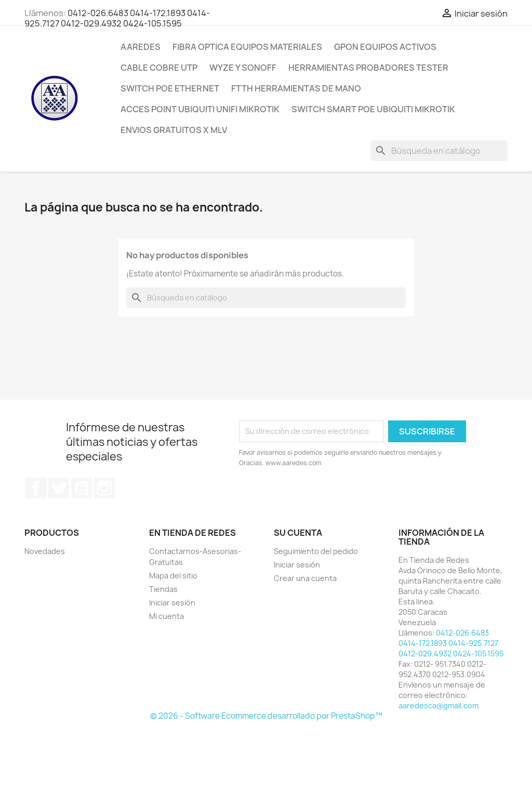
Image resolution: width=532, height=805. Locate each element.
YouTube (82, 488)
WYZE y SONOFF (243, 68)
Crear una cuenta (305, 578)
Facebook (36, 488)
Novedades (45, 551)
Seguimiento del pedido (316, 551)
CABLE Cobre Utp (159, 68)
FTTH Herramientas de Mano (296, 88)
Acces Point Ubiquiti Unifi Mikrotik (200, 109)
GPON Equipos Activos (385, 47)
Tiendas (163, 589)
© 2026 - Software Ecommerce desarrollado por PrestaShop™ (266, 716)
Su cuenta (298, 533)
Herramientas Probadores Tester (368, 68)
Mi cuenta (167, 616)
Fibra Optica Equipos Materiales (247, 47)
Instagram (104, 488)
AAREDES (141, 47)
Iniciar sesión (172, 603)
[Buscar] (439, 151)
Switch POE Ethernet (170, 88)
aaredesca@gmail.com (438, 705)
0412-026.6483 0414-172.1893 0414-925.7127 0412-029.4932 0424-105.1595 (117, 18)
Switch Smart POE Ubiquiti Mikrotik (373, 109)
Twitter (59, 488)
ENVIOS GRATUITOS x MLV (174, 130)
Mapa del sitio (173, 576)
